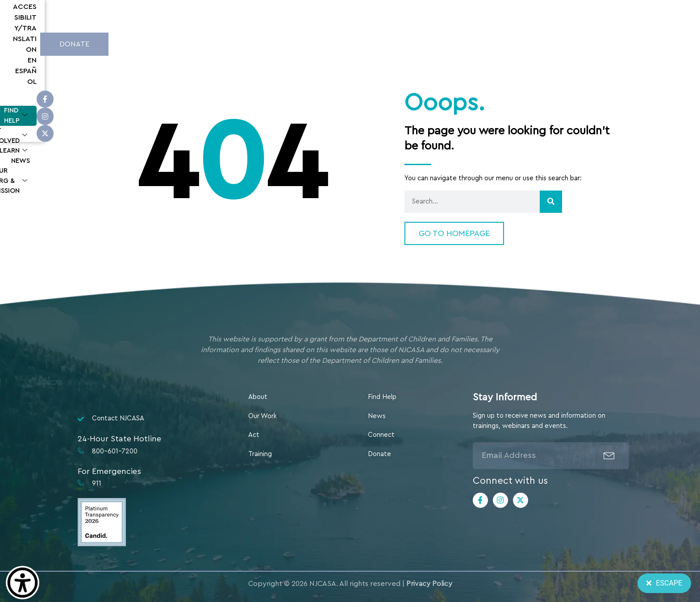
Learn (386, 43)
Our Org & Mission (484, 43)
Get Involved (329, 43)
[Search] (551, 202)
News (425, 43)
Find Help (266, 43)
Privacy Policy (429, 584)
